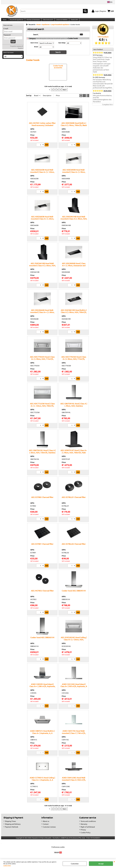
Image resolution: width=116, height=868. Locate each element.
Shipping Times (10, 823)
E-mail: (6, 31)
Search (36, 37)
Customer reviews (49, 829)
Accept (101, 864)
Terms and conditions (88, 823)
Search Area (34, 45)
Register (21, 50)
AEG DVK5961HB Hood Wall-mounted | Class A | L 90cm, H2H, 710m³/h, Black (74, 221)
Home (5, 21)
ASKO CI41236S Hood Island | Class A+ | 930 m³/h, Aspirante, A (74, 687)
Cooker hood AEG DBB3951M (74, 593)
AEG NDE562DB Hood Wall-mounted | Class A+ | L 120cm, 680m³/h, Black (42, 174)
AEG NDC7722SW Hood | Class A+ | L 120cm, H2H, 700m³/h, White (42, 408)
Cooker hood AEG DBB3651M (42, 639)
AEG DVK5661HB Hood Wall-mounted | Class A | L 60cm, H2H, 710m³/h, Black (42, 268)
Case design (62, 45)
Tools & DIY (73, 21)
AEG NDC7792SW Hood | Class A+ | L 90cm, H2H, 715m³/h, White (74, 361)
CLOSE (114, 861)
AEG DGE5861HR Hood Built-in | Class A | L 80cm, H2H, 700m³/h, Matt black (74, 314)
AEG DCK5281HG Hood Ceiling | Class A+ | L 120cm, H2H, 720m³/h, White (74, 642)
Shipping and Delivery (13, 826)
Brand (36, 49)
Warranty (84, 826)
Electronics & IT (48, 21)
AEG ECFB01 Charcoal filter (42, 546)
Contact (46, 826)
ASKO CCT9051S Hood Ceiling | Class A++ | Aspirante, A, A (42, 781)
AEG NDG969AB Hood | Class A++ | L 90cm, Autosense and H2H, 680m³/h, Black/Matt (74, 268)
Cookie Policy (7, 865)
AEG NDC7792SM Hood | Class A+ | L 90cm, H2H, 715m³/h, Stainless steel (42, 361)
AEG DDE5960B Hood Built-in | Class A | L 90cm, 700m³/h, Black (74, 126)
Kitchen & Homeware (33, 21)
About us (46, 823)
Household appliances (16, 21)
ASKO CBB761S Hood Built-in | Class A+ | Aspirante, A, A (42, 734)
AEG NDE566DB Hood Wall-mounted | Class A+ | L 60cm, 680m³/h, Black (42, 221)
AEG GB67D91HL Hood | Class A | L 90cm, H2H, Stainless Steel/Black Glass (74, 408)
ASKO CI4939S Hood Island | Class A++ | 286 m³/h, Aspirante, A (42, 688)
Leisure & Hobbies (61, 21)
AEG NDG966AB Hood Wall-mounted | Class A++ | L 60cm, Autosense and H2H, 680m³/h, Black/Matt (42, 315)
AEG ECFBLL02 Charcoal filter (74, 546)
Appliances (45, 41)
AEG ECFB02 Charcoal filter (42, 499)
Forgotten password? (17, 48)
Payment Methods (12, 829)
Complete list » (108, 107)
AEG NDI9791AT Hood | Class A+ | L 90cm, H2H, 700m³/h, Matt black (74, 454)
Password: (7, 37)
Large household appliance (58, 41)
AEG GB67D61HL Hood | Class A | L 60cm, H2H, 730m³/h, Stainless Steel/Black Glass (42, 454)
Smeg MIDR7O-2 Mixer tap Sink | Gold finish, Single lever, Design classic (102, 62)
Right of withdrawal (88, 829)
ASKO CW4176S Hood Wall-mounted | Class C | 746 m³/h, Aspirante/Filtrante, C (74, 735)
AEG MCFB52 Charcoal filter (42, 593)
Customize (75, 864)
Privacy (83, 832)
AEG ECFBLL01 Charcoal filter (74, 499)
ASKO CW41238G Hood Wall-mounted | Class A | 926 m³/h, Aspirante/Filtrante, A (74, 782)
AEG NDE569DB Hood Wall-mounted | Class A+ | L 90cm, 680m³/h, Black (74, 174)
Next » (65, 92)
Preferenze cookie (58, 849)
